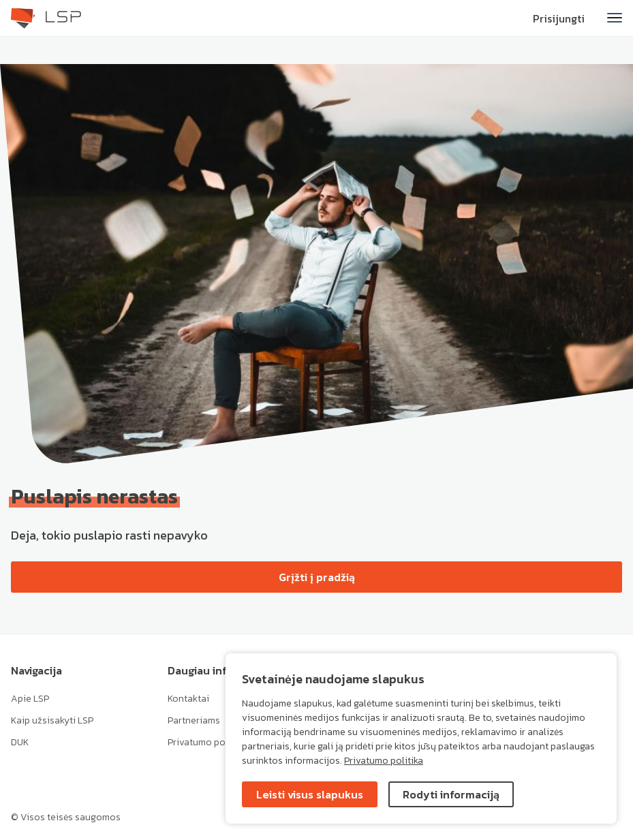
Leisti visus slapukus (310, 794)
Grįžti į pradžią (317, 577)
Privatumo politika (384, 761)
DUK (20, 742)
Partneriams (194, 720)
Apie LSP (30, 699)
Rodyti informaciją (451, 794)
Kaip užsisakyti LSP (52, 720)
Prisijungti (559, 18)
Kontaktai (188, 699)
